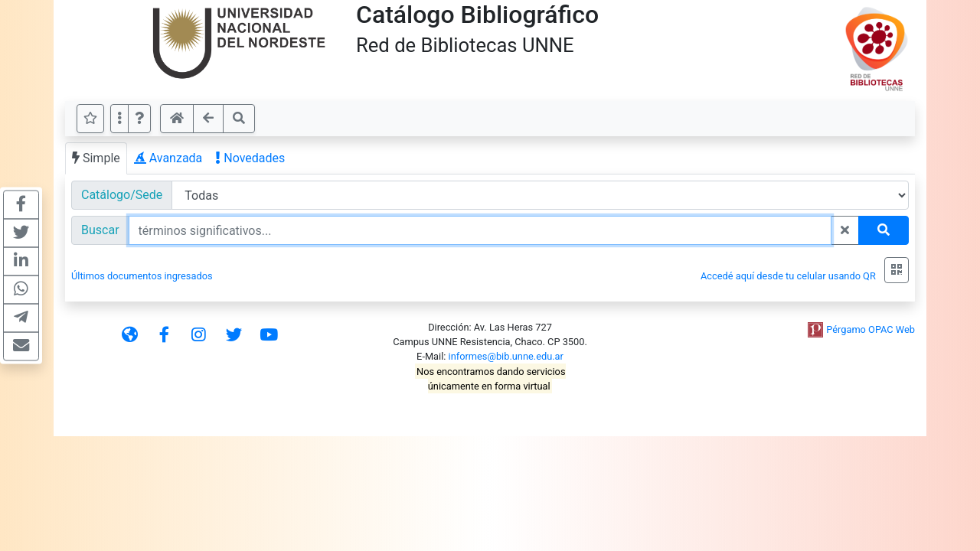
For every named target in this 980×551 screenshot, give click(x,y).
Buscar (100, 230)
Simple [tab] (96, 158)
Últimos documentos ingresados (142, 276)
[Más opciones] (119, 119)
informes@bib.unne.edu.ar (506, 356)
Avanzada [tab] (168, 158)
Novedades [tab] (250, 158)
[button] (139, 119)
